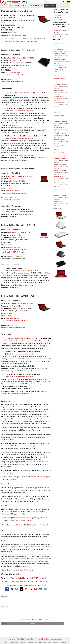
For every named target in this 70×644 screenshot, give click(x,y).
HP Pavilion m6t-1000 (59, 189)
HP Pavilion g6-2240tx (59, 109)
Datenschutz (26, 639)
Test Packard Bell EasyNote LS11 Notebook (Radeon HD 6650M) (26, 93)
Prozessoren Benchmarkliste (24, 520)
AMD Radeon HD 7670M (17, 308)
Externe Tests (50, 6)
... (68, 6)
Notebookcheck (15, 111)
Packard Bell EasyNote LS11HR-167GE (21, 304)
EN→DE (23, 271)
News (17, 6)
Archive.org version (28, 111)
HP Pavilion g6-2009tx (59, 183)
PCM (11, 212)
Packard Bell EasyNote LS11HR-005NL (21, 176)
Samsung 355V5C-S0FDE (60, 66)
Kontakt (34, 639)
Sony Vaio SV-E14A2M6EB (60, 84)
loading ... (4, 623)
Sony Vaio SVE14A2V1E (60, 49)
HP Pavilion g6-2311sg (59, 43)
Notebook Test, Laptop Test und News (18, 617)
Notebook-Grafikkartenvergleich (40, 477)
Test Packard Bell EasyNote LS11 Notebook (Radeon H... (30, 581)
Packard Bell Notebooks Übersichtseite (14, 75)
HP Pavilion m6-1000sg (60, 171)
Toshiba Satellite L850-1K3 (60, 121)
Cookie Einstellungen (44, 639)
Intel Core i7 (12, 179)
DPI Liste (19, 525)
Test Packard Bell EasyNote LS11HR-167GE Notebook (22, 338)
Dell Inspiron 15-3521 (59, 127)
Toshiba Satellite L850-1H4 (60, 60)
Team (19, 639)
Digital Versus (14, 271)
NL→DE (17, 212)
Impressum (13, 639)
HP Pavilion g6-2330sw (59, 78)
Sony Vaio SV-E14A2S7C (60, 134)
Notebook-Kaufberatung (25, 570)
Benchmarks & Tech (36, 6)
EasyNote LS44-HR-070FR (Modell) (13, 252)
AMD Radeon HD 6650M (17, 63)
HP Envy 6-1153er (58, 90)
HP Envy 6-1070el (58, 146)
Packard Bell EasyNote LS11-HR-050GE (21, 58)
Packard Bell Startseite (13, 72)
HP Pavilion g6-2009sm (60, 164)
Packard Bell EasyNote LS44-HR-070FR (21, 233)
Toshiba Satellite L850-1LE (60, 72)
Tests (11, 6)
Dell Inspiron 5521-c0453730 (61, 103)
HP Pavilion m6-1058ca (60, 195)
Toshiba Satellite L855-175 (60, 53)
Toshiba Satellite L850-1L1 (60, 158)
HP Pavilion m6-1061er (59, 177)
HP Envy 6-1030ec (58, 201)
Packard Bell (41, 617)
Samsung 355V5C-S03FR (60, 152)
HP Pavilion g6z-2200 (59, 115)
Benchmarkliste (12, 479)
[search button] (62, 2)
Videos (24, 6)
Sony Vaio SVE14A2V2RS (60, 97)
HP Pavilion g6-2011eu (59, 140)
